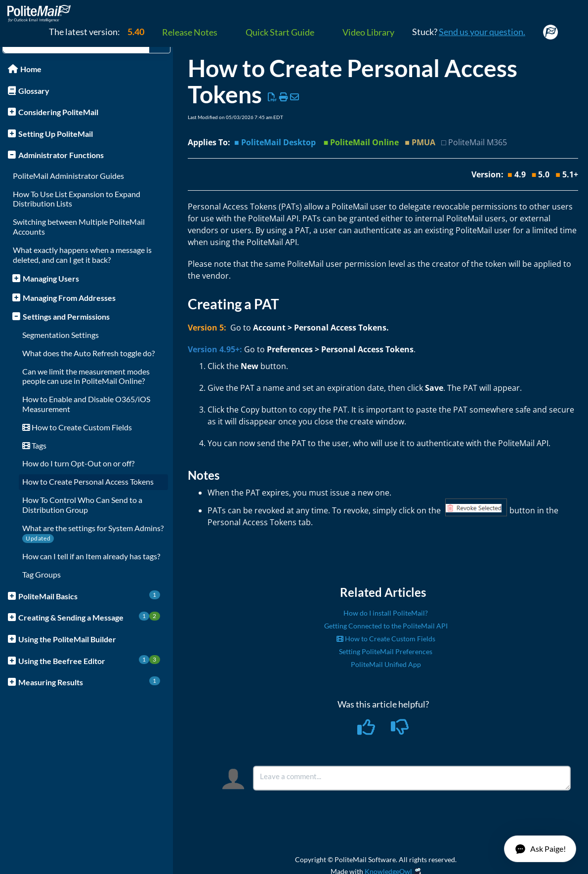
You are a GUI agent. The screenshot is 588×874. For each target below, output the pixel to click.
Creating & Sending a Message (89, 617)
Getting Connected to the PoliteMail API (386, 626)
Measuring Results (89, 682)
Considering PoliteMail (58, 112)
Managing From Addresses (69, 298)
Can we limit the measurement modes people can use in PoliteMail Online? (86, 376)
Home (31, 69)
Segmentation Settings (61, 335)
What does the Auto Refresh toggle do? (88, 353)
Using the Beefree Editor (89, 660)
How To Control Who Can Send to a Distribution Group (82, 505)
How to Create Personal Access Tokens (88, 481)
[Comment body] (412, 778)
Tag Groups (42, 574)
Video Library (368, 32)
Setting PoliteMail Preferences (386, 651)
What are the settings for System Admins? (93, 528)
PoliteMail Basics (89, 596)
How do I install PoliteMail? (386, 613)
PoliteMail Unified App (386, 664)
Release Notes (190, 32)
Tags (34, 445)
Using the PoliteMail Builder (67, 639)
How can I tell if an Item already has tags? (91, 556)
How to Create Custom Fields (77, 427)
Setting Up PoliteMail (56, 134)
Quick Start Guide (280, 32)
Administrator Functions (61, 155)
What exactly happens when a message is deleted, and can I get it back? (82, 255)
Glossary (34, 91)
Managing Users (51, 278)
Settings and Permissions (66, 316)
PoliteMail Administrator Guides (68, 176)
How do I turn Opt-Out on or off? (78, 463)
